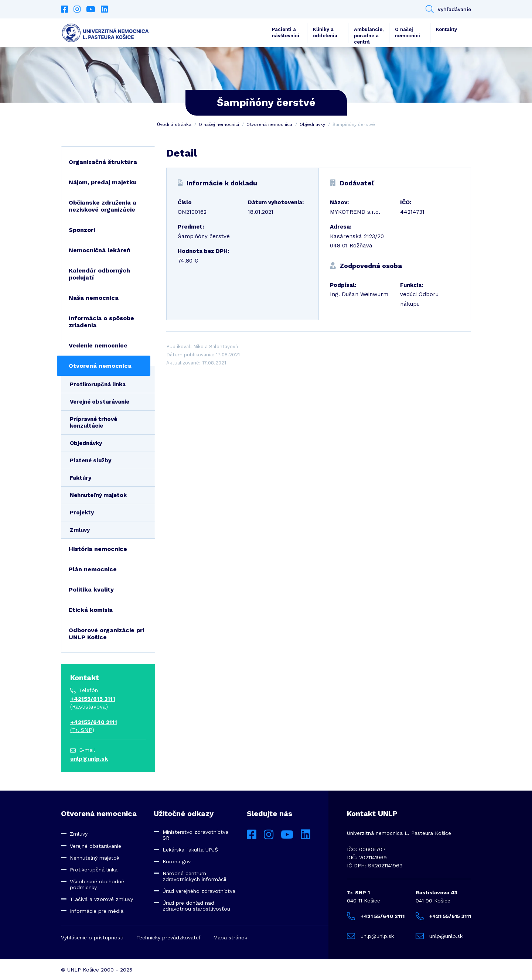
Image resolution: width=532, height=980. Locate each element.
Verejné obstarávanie (100, 402)
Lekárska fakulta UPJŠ (190, 850)
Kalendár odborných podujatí (99, 274)
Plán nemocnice (93, 569)
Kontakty (446, 29)
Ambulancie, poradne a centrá (369, 35)
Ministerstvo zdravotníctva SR (195, 835)
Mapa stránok (230, 938)
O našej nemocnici (407, 32)
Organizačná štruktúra (103, 162)
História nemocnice (98, 549)
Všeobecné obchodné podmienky (97, 884)
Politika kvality (91, 590)
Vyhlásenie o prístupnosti (92, 938)
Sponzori (82, 230)
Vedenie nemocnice (98, 345)
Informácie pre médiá (97, 911)
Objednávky (312, 124)
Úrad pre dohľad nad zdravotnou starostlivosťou (196, 906)
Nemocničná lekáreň (100, 250)
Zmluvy (80, 530)
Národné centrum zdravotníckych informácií (194, 876)
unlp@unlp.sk (89, 759)
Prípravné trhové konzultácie (93, 422)
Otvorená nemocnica (269, 124)
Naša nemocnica (94, 298)
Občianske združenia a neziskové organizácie (103, 206)
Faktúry (81, 478)
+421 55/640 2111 (376, 916)
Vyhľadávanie (448, 9)
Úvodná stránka (174, 124)
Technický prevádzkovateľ (168, 938)
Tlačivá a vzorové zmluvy (101, 899)
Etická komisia (91, 610)
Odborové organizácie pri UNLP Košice (106, 634)
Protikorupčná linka (98, 384)
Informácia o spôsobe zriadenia (101, 322)
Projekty (82, 513)
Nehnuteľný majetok (98, 495)
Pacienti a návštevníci (286, 32)
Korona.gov (177, 861)
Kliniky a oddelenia (325, 32)
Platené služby (91, 460)
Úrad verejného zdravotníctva (199, 891)
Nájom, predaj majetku (103, 182)
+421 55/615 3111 (443, 916)
